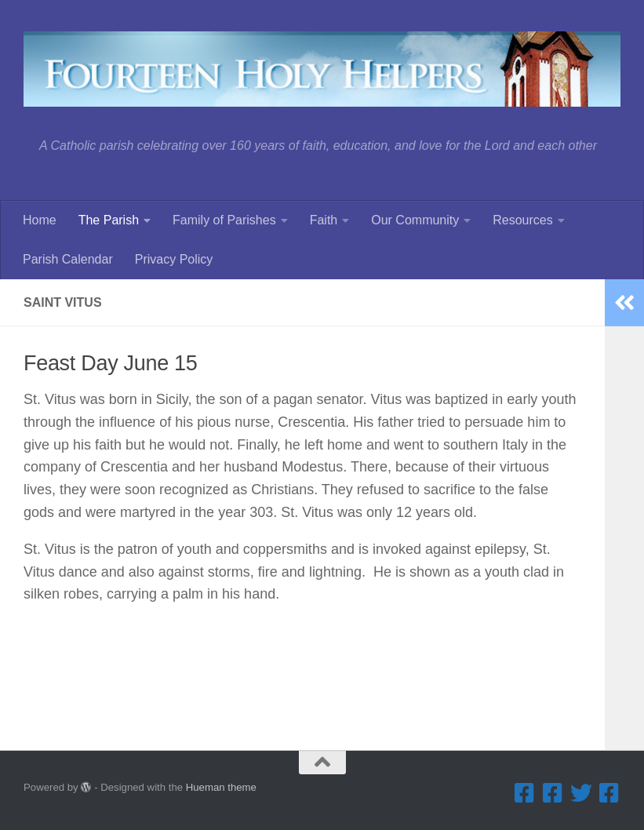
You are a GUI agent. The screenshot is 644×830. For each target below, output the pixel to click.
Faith (324, 220)
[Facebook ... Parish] (525, 793)
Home (40, 220)
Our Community (415, 220)
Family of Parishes (224, 220)
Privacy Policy (174, 259)
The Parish (109, 220)
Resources (522, 220)
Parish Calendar (68, 259)
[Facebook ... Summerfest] (553, 793)
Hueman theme (221, 787)
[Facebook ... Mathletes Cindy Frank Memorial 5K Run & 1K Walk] (609, 793)
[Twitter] (581, 793)
